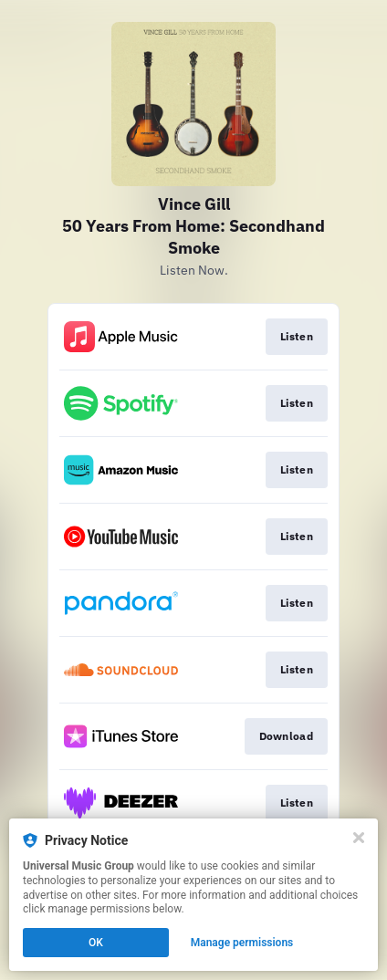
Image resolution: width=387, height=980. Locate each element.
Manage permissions (242, 943)
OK (96, 943)
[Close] (359, 838)
